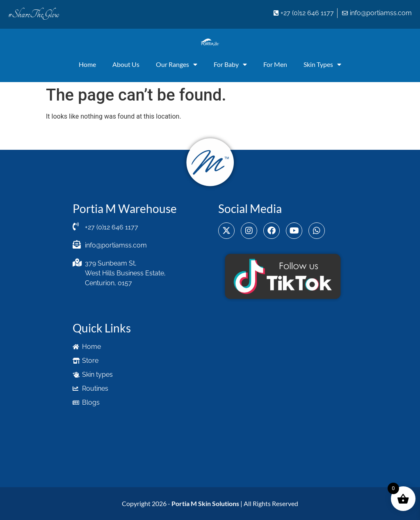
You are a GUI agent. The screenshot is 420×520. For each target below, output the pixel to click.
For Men (275, 64)
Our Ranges (177, 64)
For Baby (230, 64)
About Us (126, 64)
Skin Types (322, 64)
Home (87, 64)
